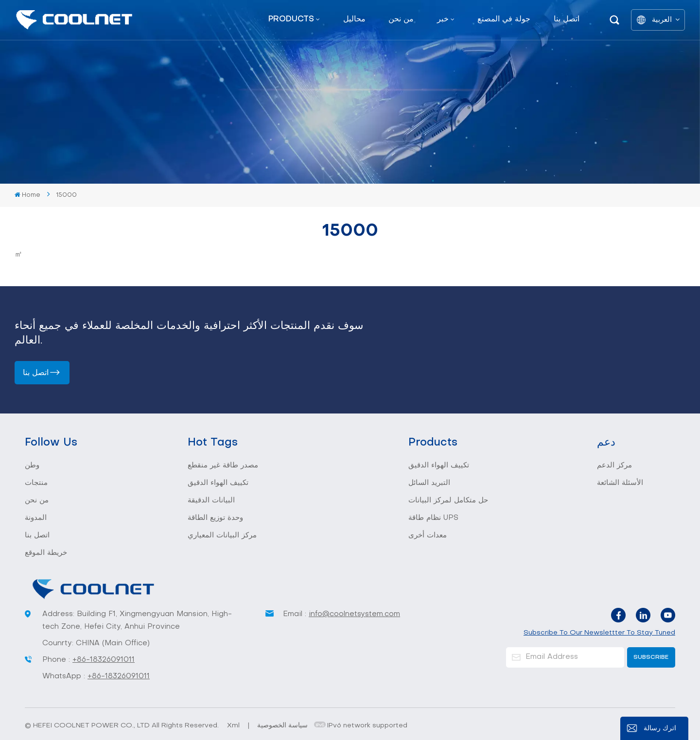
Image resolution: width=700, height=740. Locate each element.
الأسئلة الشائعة (620, 483)
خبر (443, 19)
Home (27, 195)
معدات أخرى (428, 535)
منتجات (36, 483)
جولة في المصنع (504, 19)
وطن (32, 465)
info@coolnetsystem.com (354, 614)
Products (291, 19)
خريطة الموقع (46, 553)
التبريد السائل (429, 483)
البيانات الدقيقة (211, 500)
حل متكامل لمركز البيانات (448, 500)
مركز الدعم (614, 465)
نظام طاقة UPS (433, 518)
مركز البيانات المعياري (222, 535)
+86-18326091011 (104, 660)
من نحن (401, 19)
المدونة (36, 518)
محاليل (354, 19)
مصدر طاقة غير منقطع (223, 465)
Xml (233, 726)
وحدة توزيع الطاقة (215, 518)
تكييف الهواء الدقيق (218, 483)
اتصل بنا (567, 19)
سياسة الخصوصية (282, 726)
